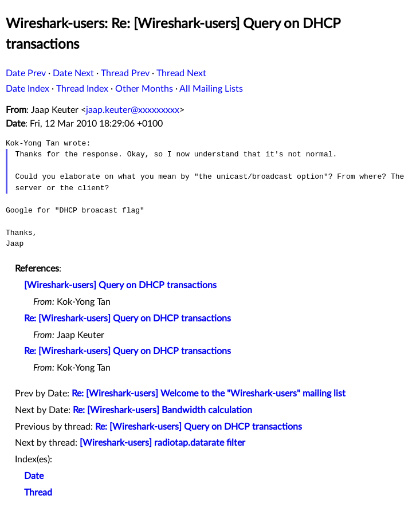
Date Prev (26, 73)
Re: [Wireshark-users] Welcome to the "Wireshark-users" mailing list (209, 394)
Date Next (73, 73)
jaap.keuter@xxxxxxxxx (133, 110)
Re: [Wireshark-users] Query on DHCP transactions (127, 319)
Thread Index (82, 89)
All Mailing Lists (211, 89)
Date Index (28, 89)
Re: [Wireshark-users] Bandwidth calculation (162, 410)
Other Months (144, 89)
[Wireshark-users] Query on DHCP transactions (120, 285)
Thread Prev (125, 73)
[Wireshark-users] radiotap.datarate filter (162, 443)
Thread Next (181, 73)
